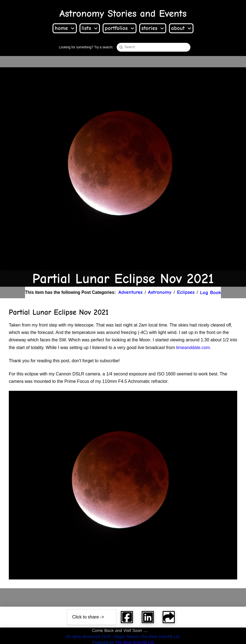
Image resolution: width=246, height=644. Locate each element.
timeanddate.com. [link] (194, 348)
